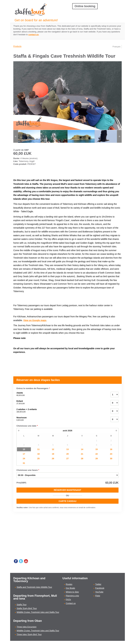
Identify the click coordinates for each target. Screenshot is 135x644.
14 (82, 449)
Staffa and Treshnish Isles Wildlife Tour (34, 587)
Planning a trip (72, 596)
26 (53, 459)
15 (96, 449)
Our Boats (70, 588)
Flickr (98, 596)
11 (38, 449)
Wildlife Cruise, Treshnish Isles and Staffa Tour (38, 612)
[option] (27, 136)
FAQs (68, 599)
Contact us (71, 603)
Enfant (60, 402)
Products (17, 46)
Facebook (100, 588)
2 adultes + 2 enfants (60, 411)
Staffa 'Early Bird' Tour (27, 608)
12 (53, 449)
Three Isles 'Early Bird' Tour (29, 634)
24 (24, 459)
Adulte (60, 394)
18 (38, 454)
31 (24, 463)
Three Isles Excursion (27, 627)
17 (24, 454)
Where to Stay (72, 592)
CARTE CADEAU (67, 501)
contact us (34, 35)
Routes (69, 584)
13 (67, 449)
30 (111, 459)
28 (82, 459)
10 (24, 449)
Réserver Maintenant (67, 490)
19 (53, 454)
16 (111, 449)
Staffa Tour (22, 605)
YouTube (99, 592)
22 (96, 454)
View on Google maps (35, 320)
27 (67, 459)
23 (111, 454)
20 (67, 454)
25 (38, 459)
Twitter (98, 584)
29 (96, 459)
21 (82, 454)
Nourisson (60, 419)
